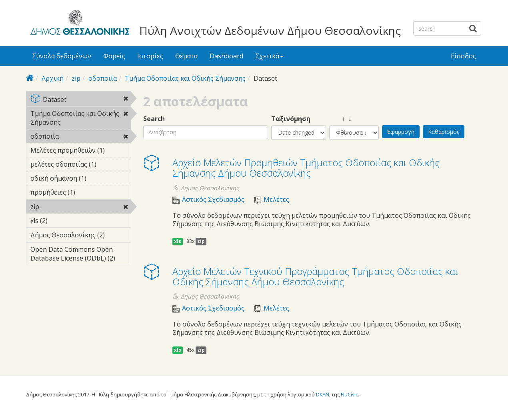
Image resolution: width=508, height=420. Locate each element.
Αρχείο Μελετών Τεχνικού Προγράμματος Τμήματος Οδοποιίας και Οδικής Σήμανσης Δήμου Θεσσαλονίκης (315, 276)
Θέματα (186, 56)
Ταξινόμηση (291, 119)
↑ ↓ (340, 119)
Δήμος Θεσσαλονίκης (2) (81, 236)
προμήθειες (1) (81, 193)
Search (154, 119)
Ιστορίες (150, 56)
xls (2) (60, 221)
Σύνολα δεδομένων (62, 56)
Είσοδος (463, 56)
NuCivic (349, 394)
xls (178, 241)
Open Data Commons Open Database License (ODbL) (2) (81, 255)
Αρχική (53, 78)
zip (76, 78)
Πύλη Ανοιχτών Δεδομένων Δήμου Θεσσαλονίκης (270, 30)
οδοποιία (103, 78)
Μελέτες (276, 200)
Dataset (81, 100)
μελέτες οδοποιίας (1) (81, 165)
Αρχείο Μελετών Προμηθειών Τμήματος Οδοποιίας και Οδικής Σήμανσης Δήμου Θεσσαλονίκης (306, 168)
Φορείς (114, 56)
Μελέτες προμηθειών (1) (81, 151)
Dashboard (226, 56)
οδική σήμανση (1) (81, 179)
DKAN (323, 394)
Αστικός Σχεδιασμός (213, 200)
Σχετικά (269, 56)
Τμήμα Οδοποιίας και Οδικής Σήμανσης (185, 78)
